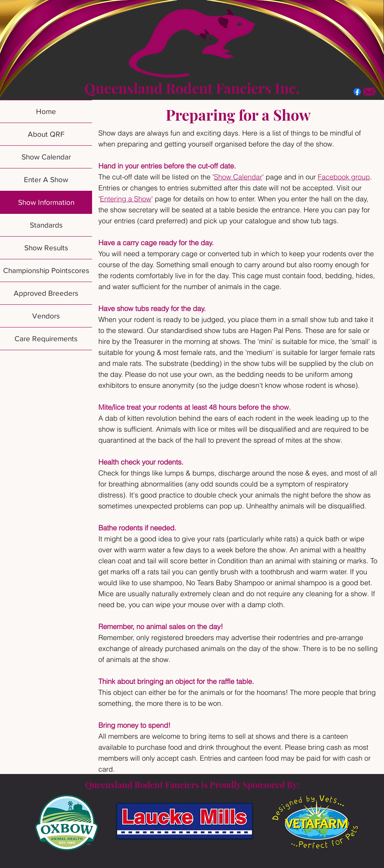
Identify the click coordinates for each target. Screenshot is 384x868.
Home (46, 111)
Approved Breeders (46, 293)
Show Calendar (46, 157)
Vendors (46, 316)
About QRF (46, 134)
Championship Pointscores (46, 270)
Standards (46, 225)
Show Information (46, 202)
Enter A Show (46, 180)
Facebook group (344, 177)
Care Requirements (46, 339)
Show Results (46, 248)
